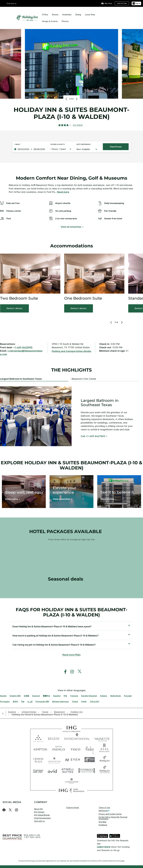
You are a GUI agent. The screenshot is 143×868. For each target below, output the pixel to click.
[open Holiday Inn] (76, 712)
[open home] (4, 713)
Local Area (90, 15)
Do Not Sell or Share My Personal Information (113, 818)
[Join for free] (122, 3)
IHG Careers (39, 812)
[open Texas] (45, 712)
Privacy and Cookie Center (110, 814)
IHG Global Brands (42, 815)
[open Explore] (13, 712)
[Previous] (67, 99)
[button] (14, 308)
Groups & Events (50, 21)
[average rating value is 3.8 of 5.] (67, 125)
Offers (45, 15)
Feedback (103, 825)
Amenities (67, 15)
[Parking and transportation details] (71, 351)
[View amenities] (62, 500)
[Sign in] (136, 3)
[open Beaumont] (59, 712)
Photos (65, 21)
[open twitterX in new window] (78, 672)
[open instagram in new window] (71, 672)
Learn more (104, 847)
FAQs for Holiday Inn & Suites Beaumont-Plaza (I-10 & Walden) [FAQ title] (72, 612)
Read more (63, 192)
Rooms (55, 15)
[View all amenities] (71, 227)
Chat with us (12, 3)
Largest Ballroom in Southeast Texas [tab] (21, 379)
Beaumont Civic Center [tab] (84, 379)
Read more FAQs (71, 655)
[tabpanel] (71, 416)
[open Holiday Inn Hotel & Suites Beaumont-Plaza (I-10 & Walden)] (44, 715)
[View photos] (108, 500)
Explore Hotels (73, 808)
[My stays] (107, 3)
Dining (78, 15)
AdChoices (104, 811)
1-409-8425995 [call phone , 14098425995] (24, 347)
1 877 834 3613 (32, 837)
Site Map (103, 822)
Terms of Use (104, 808)
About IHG (38, 809)
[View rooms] (12, 500)
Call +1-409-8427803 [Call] (93, 436)
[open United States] (29, 712)
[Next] (76, 99)
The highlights (71, 370)
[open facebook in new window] (64, 672)
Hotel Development (42, 818)
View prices (116, 147)
